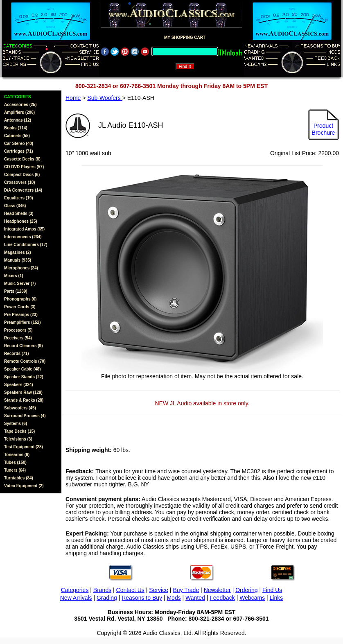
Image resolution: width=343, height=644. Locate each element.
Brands (102, 590)
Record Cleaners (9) (23, 346)
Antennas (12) (18, 120)
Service (159, 590)
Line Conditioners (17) (26, 245)
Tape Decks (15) (19, 431)
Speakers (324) (19, 385)
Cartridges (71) (19, 151)
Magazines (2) (18, 252)
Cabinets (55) (17, 136)
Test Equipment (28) (24, 447)
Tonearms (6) (17, 455)
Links (276, 598)
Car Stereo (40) (19, 143)
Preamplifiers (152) (23, 322)
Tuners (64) (15, 470)
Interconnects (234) (23, 237)
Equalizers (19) (19, 198)
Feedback (222, 598)
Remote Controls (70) (25, 361)
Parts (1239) (16, 291)
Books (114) (16, 128)
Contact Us (130, 590)
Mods (174, 598)
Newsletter (217, 590)
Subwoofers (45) (20, 408)
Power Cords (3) (20, 307)
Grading (107, 598)
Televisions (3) (18, 439)
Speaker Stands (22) (24, 377)
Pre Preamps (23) (21, 315)
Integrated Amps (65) (24, 229)
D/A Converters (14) (23, 190)
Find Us (272, 590)
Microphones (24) (21, 268)
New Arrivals (76, 598)
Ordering (246, 590)
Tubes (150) (15, 462)
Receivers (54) (18, 338)
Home (73, 98)
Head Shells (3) (19, 214)
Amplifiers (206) (19, 112)
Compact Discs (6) (22, 175)
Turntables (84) (19, 478)
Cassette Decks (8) (22, 159)
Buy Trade (186, 590)
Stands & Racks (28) (24, 400)
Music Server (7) (20, 284)
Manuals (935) (18, 260)
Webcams (252, 598)
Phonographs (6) (20, 299)
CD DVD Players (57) (24, 167)
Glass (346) (15, 206)
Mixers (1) (14, 276)
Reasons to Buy (142, 598)
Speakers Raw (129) (23, 392)
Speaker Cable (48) (23, 369)
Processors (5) (18, 330)
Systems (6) (16, 424)
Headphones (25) (21, 221)
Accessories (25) (20, 105)
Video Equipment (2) (24, 486)
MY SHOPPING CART (185, 37)
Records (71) (17, 354)
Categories (75, 590)
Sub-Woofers (105, 98)
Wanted (195, 598)
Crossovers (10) (20, 182)
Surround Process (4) (25, 416)
